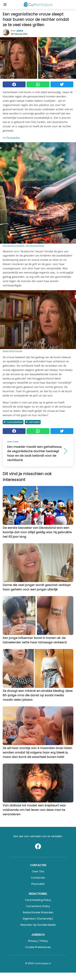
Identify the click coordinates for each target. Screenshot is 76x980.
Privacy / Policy (38, 941)
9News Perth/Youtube (12, 351)
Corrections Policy (38, 906)
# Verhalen (33, 422)
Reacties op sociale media (38, 925)
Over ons (38, 871)
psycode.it (38, 884)
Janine (20, 31)
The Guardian (13, 137)
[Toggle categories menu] (5, 4)
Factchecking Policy (38, 900)
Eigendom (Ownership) (38, 919)
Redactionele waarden (38, 912)
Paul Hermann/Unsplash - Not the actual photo (23, 246)
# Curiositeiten (13, 422)
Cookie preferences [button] (38, 947)
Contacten (38, 878)
